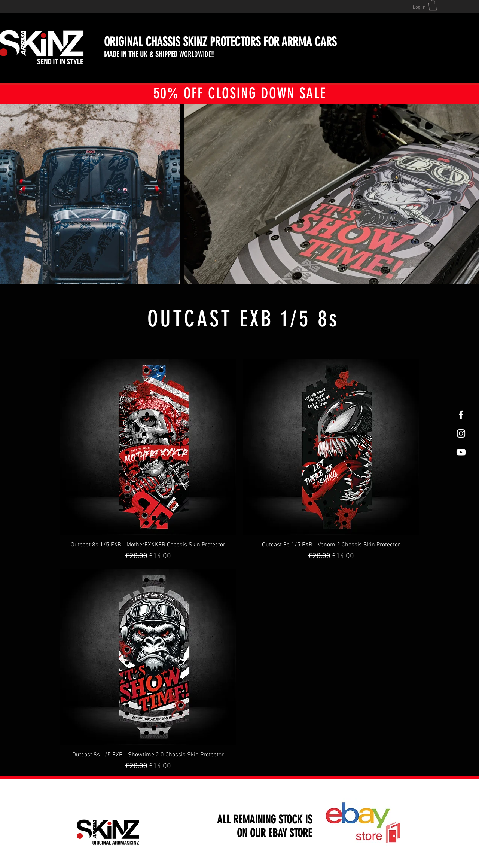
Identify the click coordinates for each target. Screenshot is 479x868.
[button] (433, 5)
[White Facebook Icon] (461, 415)
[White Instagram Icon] (461, 433)
